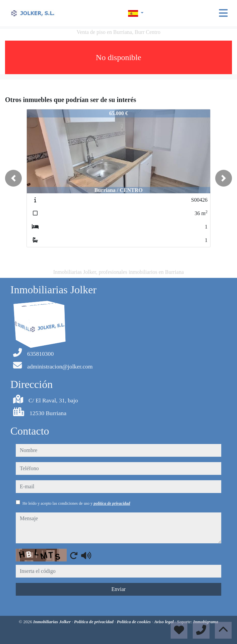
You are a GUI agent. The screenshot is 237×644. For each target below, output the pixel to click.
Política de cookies (134, 622)
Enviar (118, 589)
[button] (13, 178)
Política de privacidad (94, 622)
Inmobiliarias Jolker (52, 622)
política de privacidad (112, 503)
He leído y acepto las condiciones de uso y (76, 503)
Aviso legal (165, 622)
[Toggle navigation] (223, 13)
